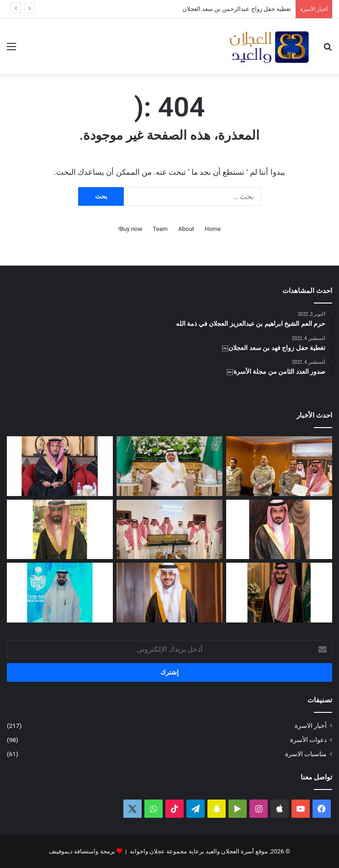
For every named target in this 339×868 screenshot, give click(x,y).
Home (213, 229)
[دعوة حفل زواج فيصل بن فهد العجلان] (279, 593)
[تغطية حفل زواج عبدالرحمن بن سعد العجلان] (169, 466)
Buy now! (130, 229)
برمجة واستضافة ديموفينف (82, 851)
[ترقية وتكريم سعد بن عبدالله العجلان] (279, 466)
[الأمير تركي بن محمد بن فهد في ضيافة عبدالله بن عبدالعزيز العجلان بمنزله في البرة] (169, 530)
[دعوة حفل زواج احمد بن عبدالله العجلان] (279, 530)
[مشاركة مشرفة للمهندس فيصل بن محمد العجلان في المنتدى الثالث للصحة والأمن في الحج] (60, 593)
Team (161, 229)
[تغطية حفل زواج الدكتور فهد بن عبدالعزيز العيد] (169, 593)
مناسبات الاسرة (306, 754)
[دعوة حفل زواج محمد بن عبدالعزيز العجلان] (60, 530)
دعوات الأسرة (308, 740)
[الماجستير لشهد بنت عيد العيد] (60, 466)
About (186, 229)
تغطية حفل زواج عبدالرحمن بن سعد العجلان (237, 9)
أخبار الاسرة (311, 726)
